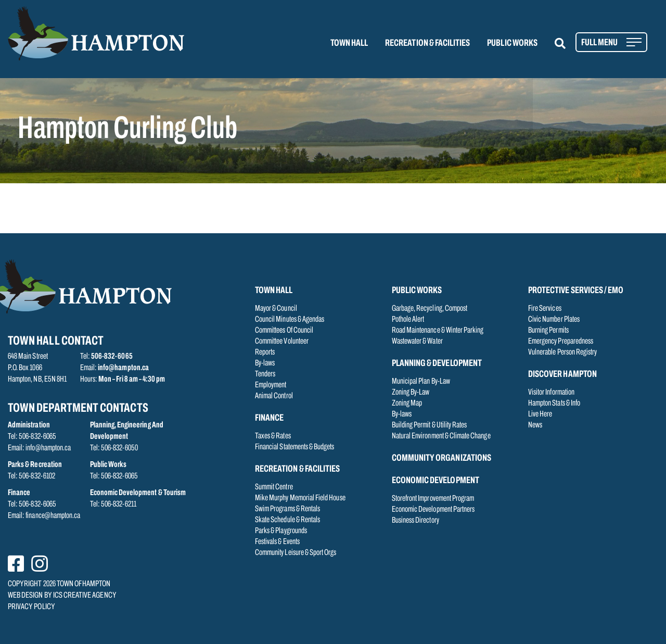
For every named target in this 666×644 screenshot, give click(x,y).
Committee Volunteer (282, 342)
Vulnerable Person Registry (562, 352)
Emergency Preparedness (561, 342)
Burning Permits (548, 331)
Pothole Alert (408, 320)
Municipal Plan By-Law (421, 382)
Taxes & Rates (273, 436)
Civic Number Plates (554, 320)
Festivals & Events (277, 542)
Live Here (540, 414)
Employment (271, 385)
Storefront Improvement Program (433, 499)
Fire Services (545, 309)
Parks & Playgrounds (281, 531)
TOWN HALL (349, 43)
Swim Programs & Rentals (287, 509)
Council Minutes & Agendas (290, 320)
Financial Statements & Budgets (295, 447)
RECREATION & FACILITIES (427, 43)
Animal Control (274, 396)
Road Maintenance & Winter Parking (438, 331)
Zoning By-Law (411, 393)
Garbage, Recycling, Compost (430, 309)
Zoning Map (407, 403)
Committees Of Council (284, 331)
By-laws (265, 363)
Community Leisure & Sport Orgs (296, 553)
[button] (566, 43)
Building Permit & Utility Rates (430, 425)
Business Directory (415, 521)
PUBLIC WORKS (512, 43)
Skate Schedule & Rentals (287, 520)
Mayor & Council (276, 309)
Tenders (265, 374)
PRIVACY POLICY (31, 607)
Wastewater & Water (417, 342)
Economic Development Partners (433, 510)
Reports (265, 352)
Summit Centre (274, 487)
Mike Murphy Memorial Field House (300, 498)
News (535, 425)
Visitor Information (551, 393)
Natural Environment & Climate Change (441, 436)
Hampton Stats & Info (554, 403)
